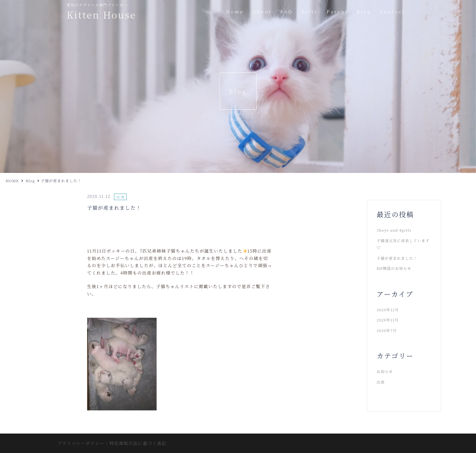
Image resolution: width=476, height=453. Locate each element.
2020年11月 (388, 320)
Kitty (310, 11)
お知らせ (385, 371)
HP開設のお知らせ (394, 268)
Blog (364, 11)
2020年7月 (387, 330)
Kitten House (101, 15)
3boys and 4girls (394, 230)
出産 (121, 197)
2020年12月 (388, 310)
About (262, 11)
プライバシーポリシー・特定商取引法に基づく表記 (112, 443)
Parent (338, 11)
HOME (12, 180)
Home (235, 11)
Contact (393, 11)
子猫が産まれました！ (397, 258)
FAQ (287, 11)
